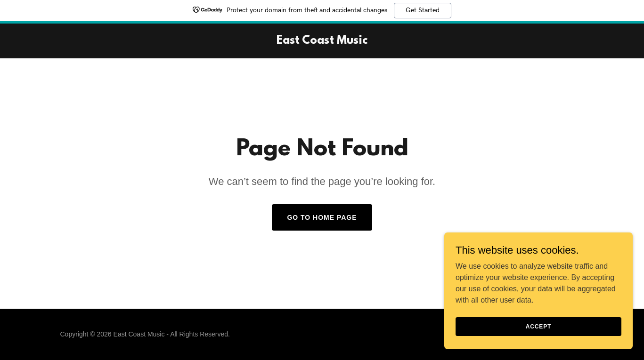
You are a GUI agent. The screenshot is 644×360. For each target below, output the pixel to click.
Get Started (423, 10)
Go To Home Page (322, 217)
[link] (322, 41)
